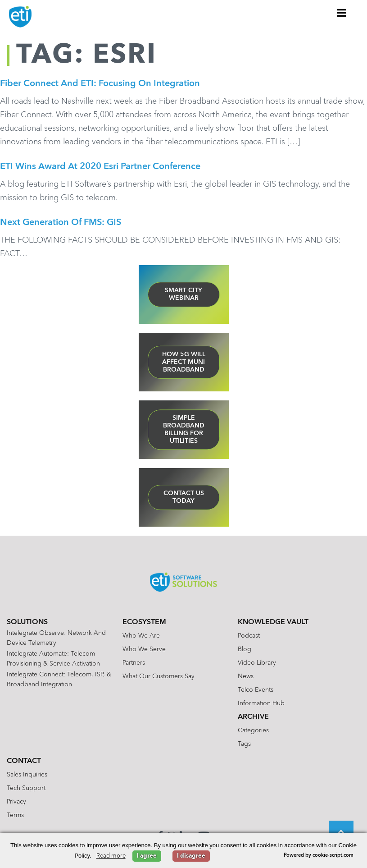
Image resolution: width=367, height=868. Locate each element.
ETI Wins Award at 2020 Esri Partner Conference (100, 167)
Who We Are (141, 637)
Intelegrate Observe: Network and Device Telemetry (56, 639)
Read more (111, 856)
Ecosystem (144, 624)
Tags (244, 745)
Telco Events (256, 691)
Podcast (249, 637)
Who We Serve (144, 651)
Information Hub (261, 705)
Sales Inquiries (27, 776)
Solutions (27, 624)
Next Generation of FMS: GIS (61, 224)
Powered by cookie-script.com (319, 856)
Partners (134, 664)
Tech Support (26, 790)
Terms (15, 817)
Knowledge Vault (273, 624)
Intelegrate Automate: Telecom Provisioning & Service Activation (53, 660)
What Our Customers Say (159, 678)
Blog (245, 651)
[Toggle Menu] (342, 13)
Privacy (16, 803)
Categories (253, 732)
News (246, 678)
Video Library (257, 664)
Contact (24, 762)
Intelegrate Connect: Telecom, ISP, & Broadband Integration (59, 681)
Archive (253, 718)
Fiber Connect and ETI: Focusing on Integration (100, 84)
